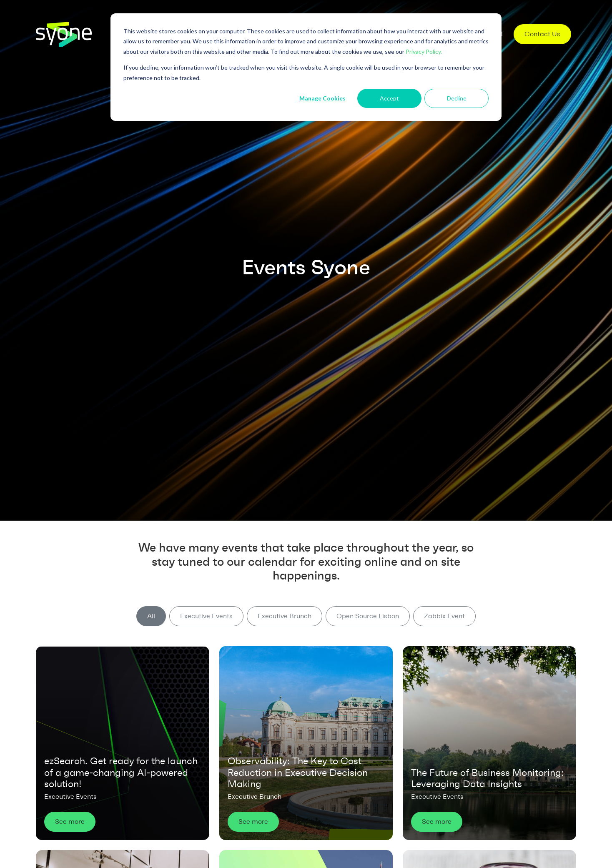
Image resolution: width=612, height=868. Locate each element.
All (151, 616)
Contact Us (542, 34)
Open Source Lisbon (368, 616)
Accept (389, 98)
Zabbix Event (444, 616)
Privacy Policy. (424, 51)
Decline (457, 98)
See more (70, 822)
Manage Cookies (322, 98)
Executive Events (206, 616)
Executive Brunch (285, 616)
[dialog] (306, 67)
